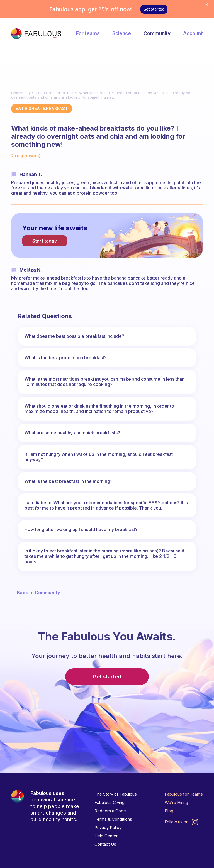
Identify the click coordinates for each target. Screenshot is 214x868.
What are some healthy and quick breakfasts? (72, 433)
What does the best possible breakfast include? (74, 336)
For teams (88, 33)
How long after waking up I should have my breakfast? (81, 529)
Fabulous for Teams (184, 794)
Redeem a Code (110, 811)
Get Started (154, 9)
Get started (107, 677)
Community (157, 33)
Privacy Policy (108, 827)
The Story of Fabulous (116, 794)
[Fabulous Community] (36, 34)
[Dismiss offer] (207, 4)
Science (122, 33)
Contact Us (105, 844)
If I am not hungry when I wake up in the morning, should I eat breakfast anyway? (99, 457)
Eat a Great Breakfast (55, 93)
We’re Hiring (176, 802)
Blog (169, 811)
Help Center (106, 836)
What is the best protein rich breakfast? (66, 358)
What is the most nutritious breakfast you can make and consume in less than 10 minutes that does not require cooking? (104, 382)
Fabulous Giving (110, 802)
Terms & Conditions (113, 819)
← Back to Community (36, 593)
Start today (45, 241)
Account (193, 33)
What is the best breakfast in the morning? (69, 481)
